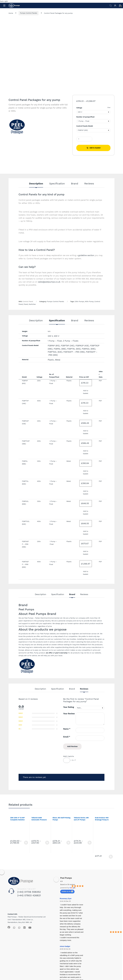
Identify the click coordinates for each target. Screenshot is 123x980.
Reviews (89, 184)
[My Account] (115, 5)
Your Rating (69, 707)
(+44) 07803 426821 (29, 895)
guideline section (86, 255)
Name (67, 729)
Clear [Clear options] (109, 108)
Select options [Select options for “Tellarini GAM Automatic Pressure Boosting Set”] (47, 843)
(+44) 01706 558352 (29, 892)
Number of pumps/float (85, 117)
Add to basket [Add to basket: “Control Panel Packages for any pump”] (86, 392)
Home (11, 13)
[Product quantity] (84, 139)
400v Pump (89, 301)
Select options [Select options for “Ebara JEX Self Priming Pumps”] (68, 843)
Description (36, 184)
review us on (67, 891)
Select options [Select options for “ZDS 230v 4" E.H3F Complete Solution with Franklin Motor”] (26, 843)
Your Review (69, 714)
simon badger (65, 946)
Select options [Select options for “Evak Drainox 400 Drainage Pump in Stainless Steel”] (111, 857)
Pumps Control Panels (28, 13)
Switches (32, 304)
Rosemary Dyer (66, 899)
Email (67, 737)
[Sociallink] (9, 927)
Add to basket (95, 148)
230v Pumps (79, 301)
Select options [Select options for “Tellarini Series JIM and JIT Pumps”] (90, 843)
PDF (100, 541)
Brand (75, 184)
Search (110, 5)
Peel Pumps (66, 878)
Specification (57, 184)
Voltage (79, 108)
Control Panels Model (85, 126)
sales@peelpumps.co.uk (49, 282)
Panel (26, 304)
